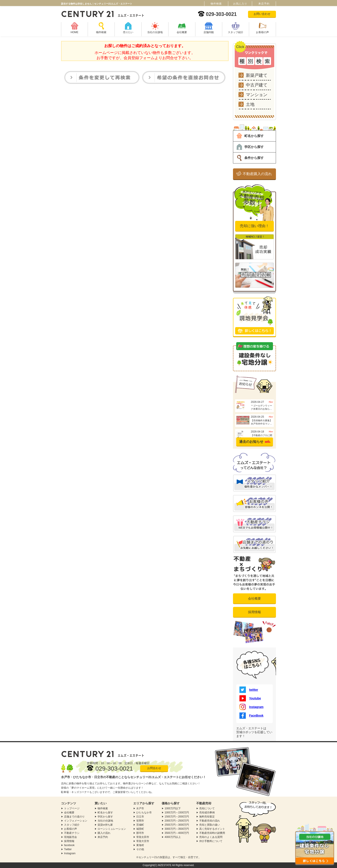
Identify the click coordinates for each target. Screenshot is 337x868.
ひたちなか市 (144, 813)
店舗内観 (209, 32)
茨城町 (140, 825)
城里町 (140, 829)
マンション (257, 95)
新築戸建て (257, 75)
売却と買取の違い (210, 825)
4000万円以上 (173, 837)
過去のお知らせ (251, 442)
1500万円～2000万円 (177, 817)
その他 (140, 849)
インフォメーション (76, 821)
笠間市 (140, 821)
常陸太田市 (143, 837)
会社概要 (182, 32)
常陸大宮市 (143, 841)
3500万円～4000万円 (177, 833)
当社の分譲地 (155, 32)
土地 (250, 104)
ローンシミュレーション (112, 829)
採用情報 (254, 612)
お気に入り (240, 4)
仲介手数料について (211, 841)
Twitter (68, 849)
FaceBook (251, 716)
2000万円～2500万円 (177, 821)
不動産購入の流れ (257, 174)
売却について (207, 808)
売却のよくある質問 (211, 837)
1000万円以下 (173, 808)
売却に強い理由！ (254, 226)
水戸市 (140, 808)
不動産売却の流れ (210, 821)
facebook (69, 845)
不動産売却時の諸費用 (212, 833)
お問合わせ (154, 768)
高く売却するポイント (212, 829)
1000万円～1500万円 (177, 813)
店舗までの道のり (74, 817)
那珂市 (140, 833)
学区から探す (254, 147)
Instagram (251, 707)
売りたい (128, 32)
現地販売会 (70, 837)
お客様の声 (262, 32)
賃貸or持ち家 (105, 825)
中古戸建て (257, 85)
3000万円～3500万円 (177, 829)
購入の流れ (104, 833)
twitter (249, 690)
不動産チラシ (72, 833)
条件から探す (254, 158)
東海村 (140, 845)
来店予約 (103, 837)
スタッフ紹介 (236, 32)
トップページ (72, 808)
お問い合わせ (262, 14)
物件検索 (101, 32)
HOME (75, 32)
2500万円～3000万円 (177, 825)
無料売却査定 (207, 817)
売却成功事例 (207, 813)
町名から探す (254, 136)
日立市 (140, 817)
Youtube (250, 698)
